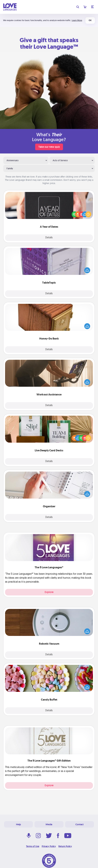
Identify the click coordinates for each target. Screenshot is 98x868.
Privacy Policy (49, 846)
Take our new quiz (49, 147)
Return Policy (65, 846)
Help (18, 824)
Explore (49, 592)
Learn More (77, 20)
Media (49, 824)
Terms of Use (33, 846)
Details (49, 238)
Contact (80, 824)
